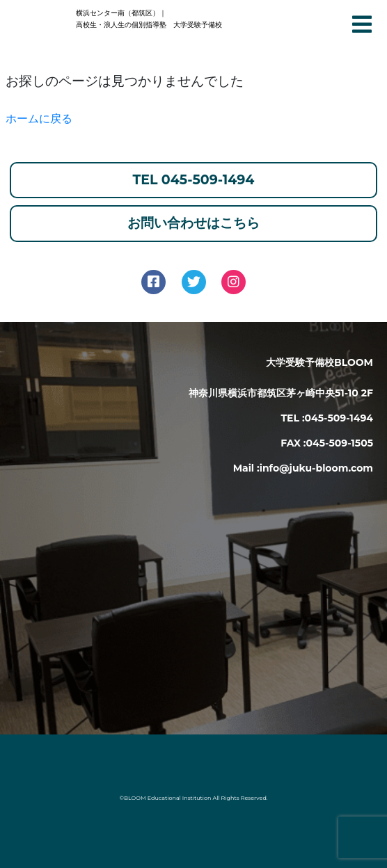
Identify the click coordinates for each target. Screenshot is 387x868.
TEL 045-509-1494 (194, 180)
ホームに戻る (39, 119)
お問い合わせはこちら (193, 223)
